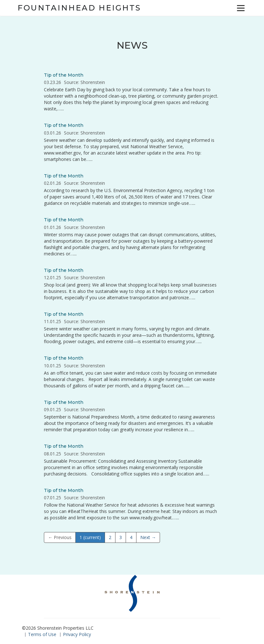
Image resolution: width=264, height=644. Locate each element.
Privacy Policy (77, 634)
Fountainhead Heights (79, 8)
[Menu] (241, 8)
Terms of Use (42, 634)
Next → (148, 537)
